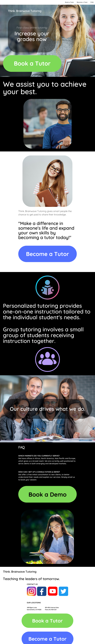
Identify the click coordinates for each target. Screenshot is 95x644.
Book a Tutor (69, 2)
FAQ (92, 2)
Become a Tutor (82, 2)
